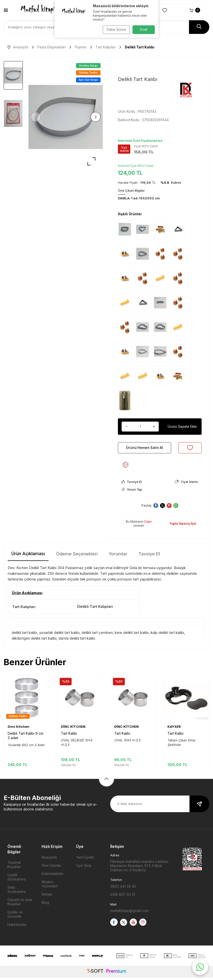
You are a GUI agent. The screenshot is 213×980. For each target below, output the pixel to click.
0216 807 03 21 (123, 897)
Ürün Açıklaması (28, 556)
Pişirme (81, 47)
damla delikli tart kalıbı (77, 641)
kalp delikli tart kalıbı (167, 635)
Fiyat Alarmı (186, 484)
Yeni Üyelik (85, 860)
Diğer (148, 524)
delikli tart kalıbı (24, 635)
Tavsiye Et (132, 484)
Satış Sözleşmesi (17, 892)
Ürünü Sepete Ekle (182, 426)
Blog (45, 905)
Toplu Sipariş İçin (183, 526)
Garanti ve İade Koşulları (20, 904)
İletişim (47, 897)
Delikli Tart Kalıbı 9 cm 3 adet (26, 738)
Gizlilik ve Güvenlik (15, 917)
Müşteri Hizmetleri (50, 886)
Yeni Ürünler (52, 868)
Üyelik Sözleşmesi (17, 879)
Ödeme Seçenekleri (77, 556)
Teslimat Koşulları (14, 867)
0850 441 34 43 (123, 889)
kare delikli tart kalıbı (132, 635)
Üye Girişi (84, 868)
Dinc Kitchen (18, 729)
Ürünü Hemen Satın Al (145, 449)
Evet (144, 29)
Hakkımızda (17, 927)
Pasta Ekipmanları (52, 47)
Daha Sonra (115, 29)
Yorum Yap (132, 492)
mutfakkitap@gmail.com (129, 913)
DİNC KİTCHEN (73, 729)
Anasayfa (18, 47)
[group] (66, 117)
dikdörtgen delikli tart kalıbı (34, 641)
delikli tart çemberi (97, 635)
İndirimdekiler (53, 876)
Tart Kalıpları (106, 47)
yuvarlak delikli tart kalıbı (59, 635)
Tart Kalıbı (69, 736)
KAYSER (174, 729)
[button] (37, 117)
